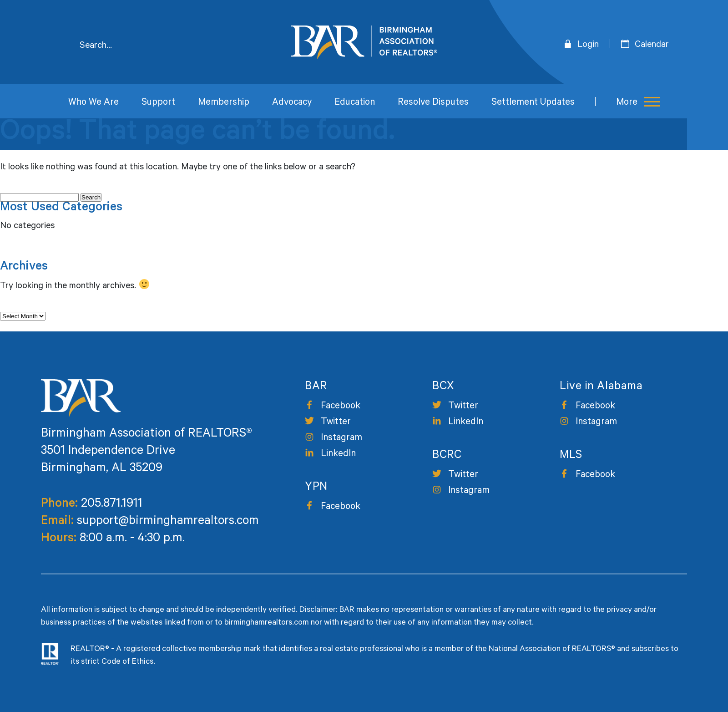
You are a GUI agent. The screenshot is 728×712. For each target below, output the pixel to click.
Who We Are (94, 103)
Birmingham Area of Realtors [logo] (364, 42)
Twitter (336, 423)
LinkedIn (338, 455)
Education (355, 103)
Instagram (341, 439)
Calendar (652, 46)
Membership (224, 103)
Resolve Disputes (433, 103)
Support (158, 103)
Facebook (341, 407)
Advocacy (292, 103)
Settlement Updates (533, 103)
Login (588, 46)
